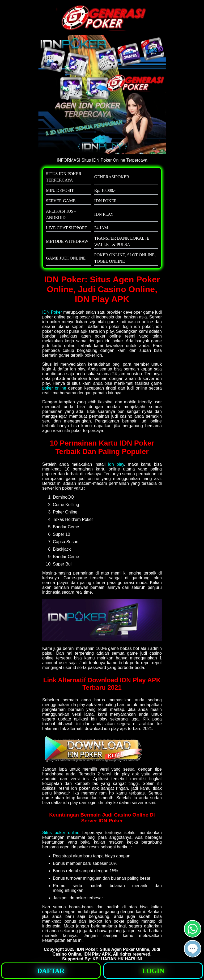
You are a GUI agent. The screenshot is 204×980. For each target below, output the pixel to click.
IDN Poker (52, 312)
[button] (193, 949)
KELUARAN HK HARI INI (117, 959)
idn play (116, 464)
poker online (54, 388)
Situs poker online (61, 833)
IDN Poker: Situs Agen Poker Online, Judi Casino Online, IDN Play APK (106, 952)
